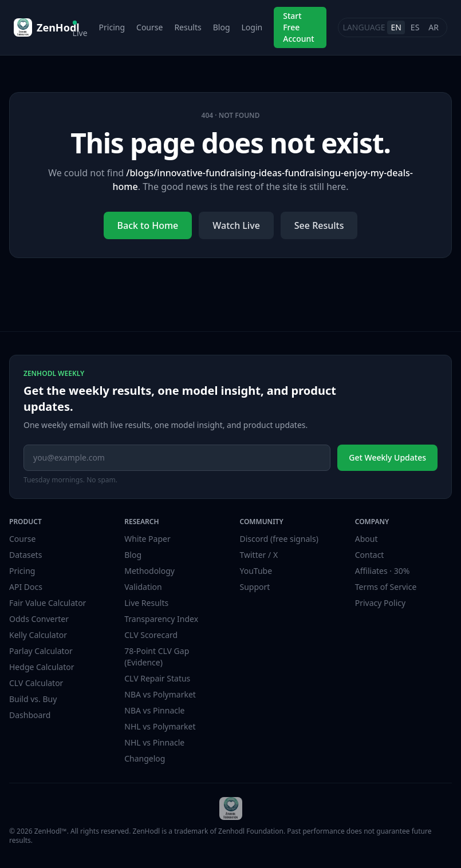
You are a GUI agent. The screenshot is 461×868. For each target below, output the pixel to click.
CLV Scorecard (151, 635)
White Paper (147, 539)
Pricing (112, 27)
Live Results (146, 603)
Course (149, 27)
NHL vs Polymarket (160, 726)
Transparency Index (161, 619)
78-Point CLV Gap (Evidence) (157, 657)
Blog (222, 27)
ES (415, 27)
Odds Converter (39, 619)
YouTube (256, 571)
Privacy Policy (380, 603)
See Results (319, 225)
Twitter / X (259, 555)
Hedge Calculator (42, 667)
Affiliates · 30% (383, 571)
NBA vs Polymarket (160, 694)
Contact (370, 555)
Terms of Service (386, 587)
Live (80, 29)
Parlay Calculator (41, 651)
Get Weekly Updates (387, 457)
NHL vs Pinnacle (154, 742)
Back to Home (148, 225)
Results (188, 27)
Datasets (25, 555)
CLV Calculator (36, 683)
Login (252, 27)
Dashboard (30, 715)
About (367, 539)
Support (255, 587)
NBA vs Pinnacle (154, 710)
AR (434, 27)
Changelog (145, 758)
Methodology (149, 571)
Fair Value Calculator (48, 603)
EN (396, 27)
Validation (143, 587)
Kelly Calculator (38, 635)
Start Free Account (298, 27)
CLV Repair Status (157, 678)
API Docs (26, 587)
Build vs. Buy (33, 699)
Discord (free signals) (279, 539)
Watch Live (236, 225)
